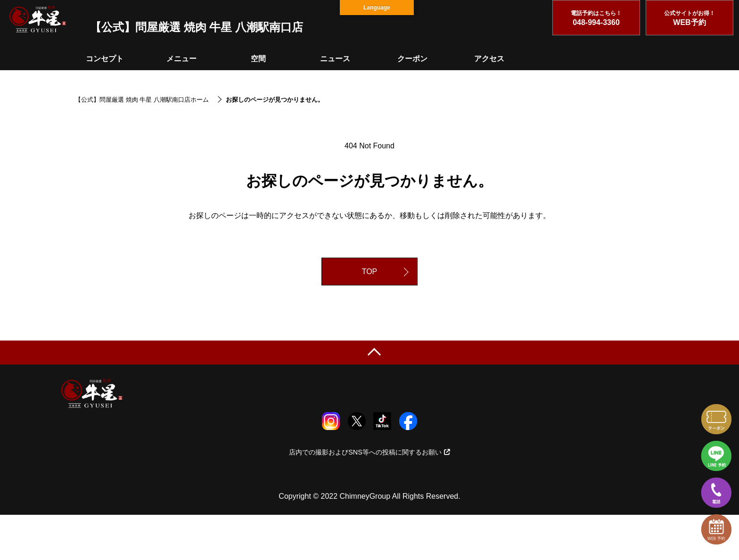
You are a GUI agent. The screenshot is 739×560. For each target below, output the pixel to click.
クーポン (412, 59)
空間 (258, 59)
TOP (370, 272)
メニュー (181, 59)
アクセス (489, 59)
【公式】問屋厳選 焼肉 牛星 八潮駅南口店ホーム (142, 100)
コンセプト (105, 59)
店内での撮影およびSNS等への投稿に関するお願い (369, 452)
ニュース (335, 59)
